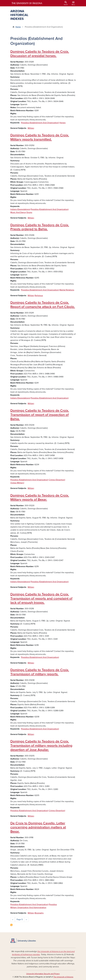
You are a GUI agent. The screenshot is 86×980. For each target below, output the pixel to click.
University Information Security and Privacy (43, 974)
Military (31, 128)
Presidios (53, 904)
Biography (39, 913)
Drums (29, 212)
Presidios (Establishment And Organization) (40, 123)
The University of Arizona (63, 977)
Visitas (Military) (17, 483)
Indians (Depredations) (20, 209)
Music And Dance (18, 212)
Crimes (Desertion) (57, 480)
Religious (39, 296)
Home (18, 27)
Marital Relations (67, 290)
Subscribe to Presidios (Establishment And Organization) (11, 925)
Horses (62, 123)
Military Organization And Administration (28, 908)
